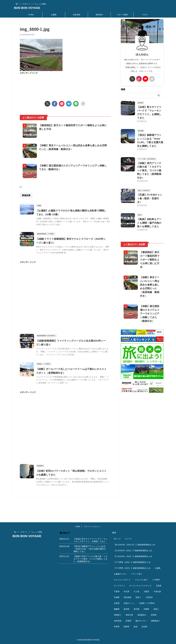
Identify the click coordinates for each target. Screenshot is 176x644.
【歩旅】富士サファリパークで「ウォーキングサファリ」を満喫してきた (150, 110)
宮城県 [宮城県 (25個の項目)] (117, 597)
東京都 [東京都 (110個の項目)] (136, 609)
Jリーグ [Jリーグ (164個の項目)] (128, 539)
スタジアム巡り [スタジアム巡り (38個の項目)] (141, 580)
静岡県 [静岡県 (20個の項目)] (127, 627)
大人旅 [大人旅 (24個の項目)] (136, 591)
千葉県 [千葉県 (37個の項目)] (117, 591)
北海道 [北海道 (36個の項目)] (159, 586)
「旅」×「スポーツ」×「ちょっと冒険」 (28, 532)
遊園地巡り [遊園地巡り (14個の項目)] (156, 621)
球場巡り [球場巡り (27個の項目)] (118, 615)
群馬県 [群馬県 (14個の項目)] (154, 615)
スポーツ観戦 (122, 15)
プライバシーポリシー (92, 527)
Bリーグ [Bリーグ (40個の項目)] (117, 539)
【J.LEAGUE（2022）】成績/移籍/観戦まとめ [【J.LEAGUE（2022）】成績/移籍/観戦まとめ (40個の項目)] (133, 550)
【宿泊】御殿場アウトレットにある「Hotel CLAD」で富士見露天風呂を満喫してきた (150, 133)
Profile (31, 15)
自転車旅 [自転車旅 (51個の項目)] (118, 621)
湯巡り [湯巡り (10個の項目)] (156, 609)
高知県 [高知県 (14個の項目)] (144, 627)
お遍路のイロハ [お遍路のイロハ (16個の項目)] (120, 574)
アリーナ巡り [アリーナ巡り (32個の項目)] (137, 574)
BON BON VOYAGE (27, 8)
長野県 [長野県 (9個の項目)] (117, 627)
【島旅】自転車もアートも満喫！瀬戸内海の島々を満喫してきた (150, 203)
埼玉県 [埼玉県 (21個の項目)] (127, 591)
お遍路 (54, 15)
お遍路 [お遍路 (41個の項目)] (158, 568)
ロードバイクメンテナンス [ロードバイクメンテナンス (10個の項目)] (140, 586)
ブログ (145, 15)
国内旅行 (99, 15)
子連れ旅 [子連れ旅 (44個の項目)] (157, 591)
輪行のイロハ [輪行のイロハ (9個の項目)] (141, 621)
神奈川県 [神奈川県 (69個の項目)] (129, 615)
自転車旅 (77, 15)
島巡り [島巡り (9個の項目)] (138, 597)
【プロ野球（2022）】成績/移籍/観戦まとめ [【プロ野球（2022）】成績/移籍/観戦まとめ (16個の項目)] (132, 562)
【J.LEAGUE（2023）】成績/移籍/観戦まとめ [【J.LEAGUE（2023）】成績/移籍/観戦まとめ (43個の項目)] (133, 556)
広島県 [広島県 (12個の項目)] (117, 603)
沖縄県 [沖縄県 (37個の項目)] (146, 609)
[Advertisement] (65, 86)
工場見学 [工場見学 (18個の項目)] (149, 597)
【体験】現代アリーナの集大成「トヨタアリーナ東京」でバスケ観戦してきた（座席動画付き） (90, 559)
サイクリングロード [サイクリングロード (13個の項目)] (122, 580)
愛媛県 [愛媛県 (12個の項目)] (117, 609)
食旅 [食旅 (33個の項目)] (136, 627)
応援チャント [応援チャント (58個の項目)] (129, 603)
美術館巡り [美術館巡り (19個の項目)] (142, 615)
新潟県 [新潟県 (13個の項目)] (127, 609)
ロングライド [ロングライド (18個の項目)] (119, 586)
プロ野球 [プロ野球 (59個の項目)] (156, 580)
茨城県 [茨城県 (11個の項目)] (128, 621)
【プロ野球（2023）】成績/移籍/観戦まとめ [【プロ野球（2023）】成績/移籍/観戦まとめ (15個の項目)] (132, 568)
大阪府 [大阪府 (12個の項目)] (146, 591)
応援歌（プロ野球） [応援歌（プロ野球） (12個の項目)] (148, 603)
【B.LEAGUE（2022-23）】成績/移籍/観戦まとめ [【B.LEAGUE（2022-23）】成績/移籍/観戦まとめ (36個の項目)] (134, 545)
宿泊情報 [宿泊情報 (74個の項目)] (127, 597)
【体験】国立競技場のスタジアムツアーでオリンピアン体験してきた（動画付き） (150, 285)
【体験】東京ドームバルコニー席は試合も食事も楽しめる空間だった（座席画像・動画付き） (150, 260)
